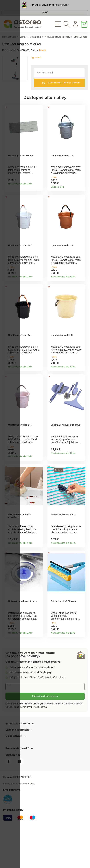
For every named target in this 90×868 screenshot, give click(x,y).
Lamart (42, 57)
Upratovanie (36, 44)
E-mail (11, 727)
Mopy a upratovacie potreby (57, 44)
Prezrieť (45, 16)
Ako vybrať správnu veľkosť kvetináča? (50, 6)
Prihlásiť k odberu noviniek (45, 737)
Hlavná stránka (9, 44)
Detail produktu (39, 195)
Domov (23, 44)
